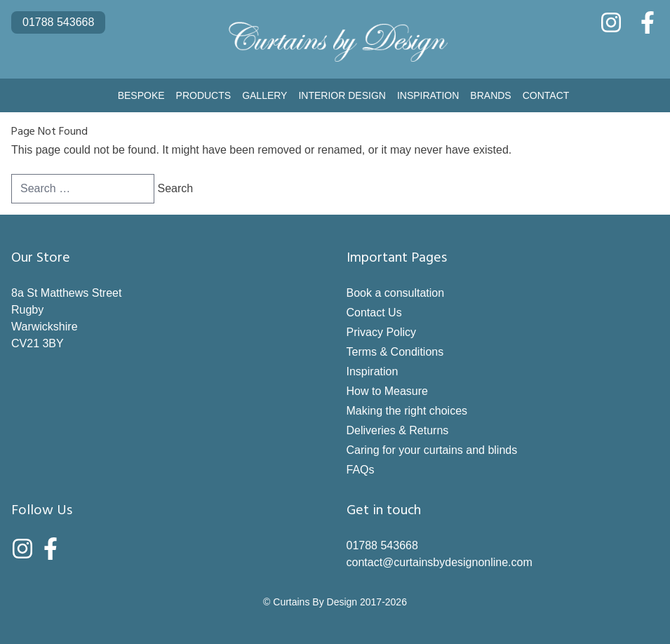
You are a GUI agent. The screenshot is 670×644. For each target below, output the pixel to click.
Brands (490, 95)
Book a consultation (396, 293)
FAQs (361, 470)
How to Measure (388, 391)
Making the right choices (407, 411)
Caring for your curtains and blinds (432, 450)
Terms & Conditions (395, 352)
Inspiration (428, 95)
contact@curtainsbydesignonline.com (440, 562)
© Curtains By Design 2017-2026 (335, 602)
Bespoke (141, 95)
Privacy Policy (382, 332)
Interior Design (342, 95)
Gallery (264, 95)
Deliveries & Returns (398, 430)
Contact (546, 95)
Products (204, 95)
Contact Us (374, 313)
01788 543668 (58, 22)
